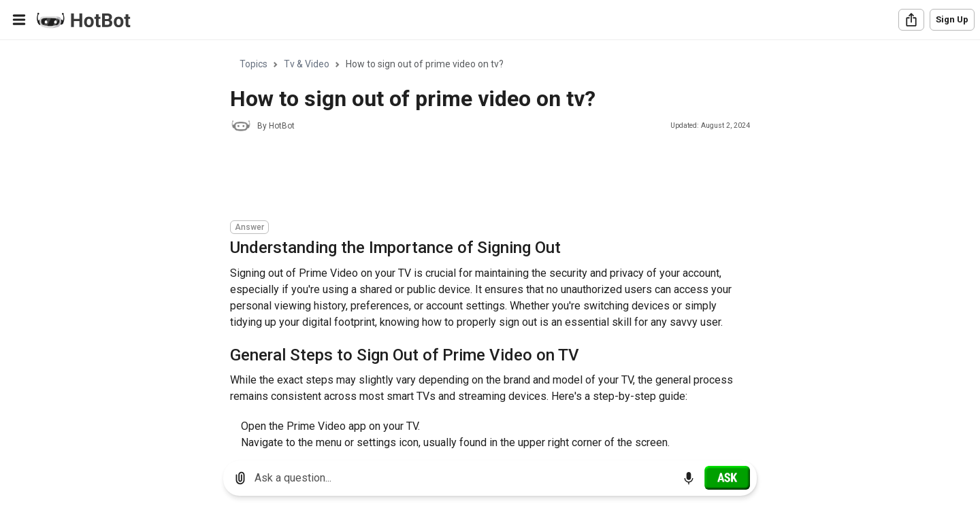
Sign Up (952, 19)
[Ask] (727, 477)
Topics (254, 64)
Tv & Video (307, 64)
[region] (490, 245)
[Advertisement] (478, 178)
